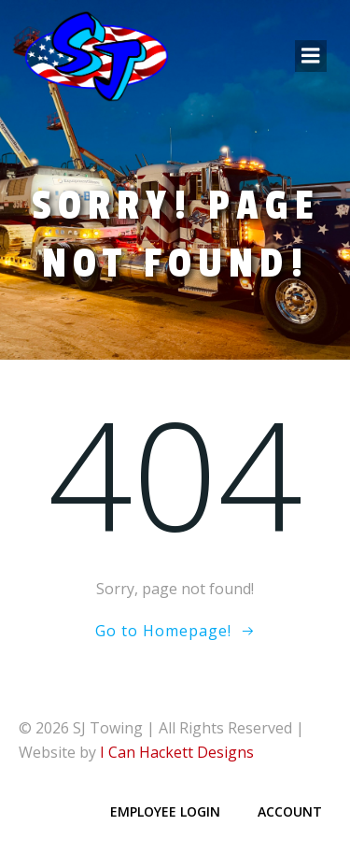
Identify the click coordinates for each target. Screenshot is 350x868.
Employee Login (165, 811)
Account (290, 811)
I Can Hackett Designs (177, 752)
